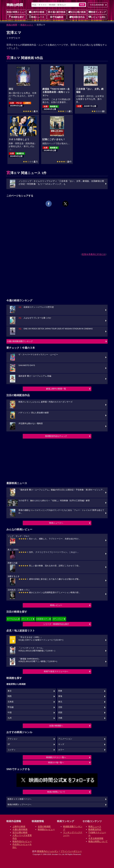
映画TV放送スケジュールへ (56, 671)
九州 (10, 718)
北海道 (11, 702)
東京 (10, 691)
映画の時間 (12, 25)
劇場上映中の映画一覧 (56, 389)
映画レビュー (56, 605)
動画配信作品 (77, 17)
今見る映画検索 (97, 5)
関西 (10, 696)
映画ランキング (97, 12)
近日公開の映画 (77, 12)
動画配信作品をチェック (56, 436)
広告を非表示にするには (94, 254)
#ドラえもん (12, 619)
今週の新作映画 (57, 12)
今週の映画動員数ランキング (20, 341)
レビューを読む (97, 17)
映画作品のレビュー (22, 841)
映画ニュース (37, 17)
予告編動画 (57, 17)
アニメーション (65, 739)
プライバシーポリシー (71, 851)
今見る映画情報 (96, 838)
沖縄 (60, 718)
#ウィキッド (27, 619)
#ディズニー (58, 619)
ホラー (61, 750)
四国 (60, 713)
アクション (13, 739)
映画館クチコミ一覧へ (56, 757)
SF (9, 744)
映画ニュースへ (56, 523)
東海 (60, 696)
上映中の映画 (37, 12)
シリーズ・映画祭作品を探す (56, 624)
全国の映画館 (44, 826)
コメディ (12, 750)
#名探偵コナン (43, 619)
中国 (10, 713)
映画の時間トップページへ (20, 805)
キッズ (61, 744)
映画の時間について (56, 792)
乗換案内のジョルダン (48, 851)
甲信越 (11, 707)
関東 (60, 691)
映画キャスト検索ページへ (20, 799)
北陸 (60, 707)
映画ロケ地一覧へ (56, 763)
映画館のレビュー (46, 829)
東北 (60, 702)
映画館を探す (16, 17)
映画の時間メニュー (16, 12)
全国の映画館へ (56, 726)
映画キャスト (27, 25)
